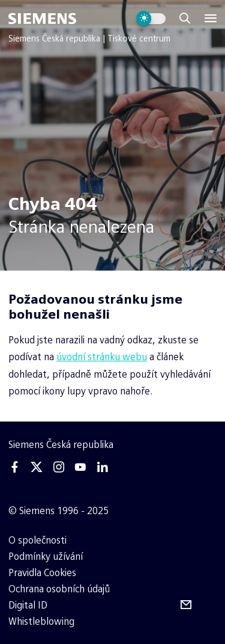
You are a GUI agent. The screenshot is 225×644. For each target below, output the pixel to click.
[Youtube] (80, 467)
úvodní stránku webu (102, 357)
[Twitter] (37, 467)
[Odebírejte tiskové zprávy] (186, 605)
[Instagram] (59, 467)
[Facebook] (15, 467)
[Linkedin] (102, 467)
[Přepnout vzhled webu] (151, 19)
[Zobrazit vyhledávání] (185, 19)
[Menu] (211, 19)
